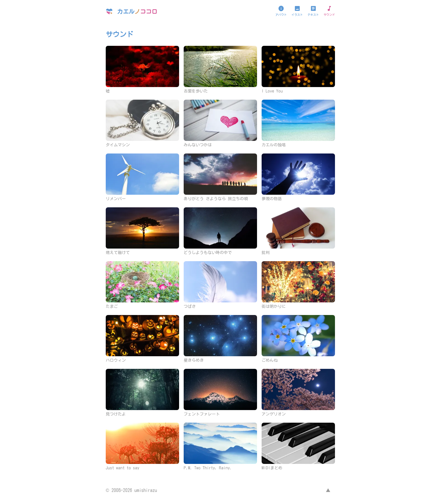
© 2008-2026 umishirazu (131, 490)
